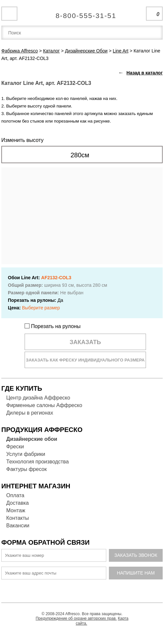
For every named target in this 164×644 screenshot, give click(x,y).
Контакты (18, 518)
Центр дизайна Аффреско (38, 398)
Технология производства (38, 462)
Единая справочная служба (82, 13)
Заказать (85, 342)
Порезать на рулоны (53, 326)
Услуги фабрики (26, 454)
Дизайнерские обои (32, 439)
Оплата (15, 495)
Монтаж (16, 510)
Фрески (15, 447)
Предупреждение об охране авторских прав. (76, 618)
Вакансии (18, 526)
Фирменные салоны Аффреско (44, 405)
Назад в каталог (145, 73)
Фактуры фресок (26, 469)
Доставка (18, 503)
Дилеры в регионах (30, 413)
